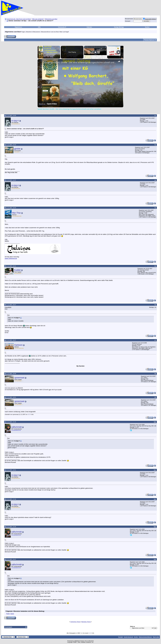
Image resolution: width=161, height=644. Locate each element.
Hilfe (39, 27)
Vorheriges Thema (75, 622)
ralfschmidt (17, 427)
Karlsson (19, 345)
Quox (12, 614)
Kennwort (128, 21)
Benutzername (129, 19)
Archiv (136, 637)
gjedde (17, 149)
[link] (41, 63)
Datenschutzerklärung (145, 637)
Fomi (8, 614)
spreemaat (19, 378)
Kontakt (121, 637)
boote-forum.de (128, 637)
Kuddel (17, 270)
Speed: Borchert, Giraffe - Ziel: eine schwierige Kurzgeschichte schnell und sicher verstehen (80, 62)
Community (62, 27)
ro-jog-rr (15, 121)
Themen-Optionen (149, 40)
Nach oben (156, 637)
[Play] (95, 52)
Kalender (89, 27)
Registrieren (18, 27)
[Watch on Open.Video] (48, 104)
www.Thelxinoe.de (11, 258)
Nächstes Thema (86, 622)
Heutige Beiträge (119, 27)
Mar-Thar (16, 213)
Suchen (147, 27)
